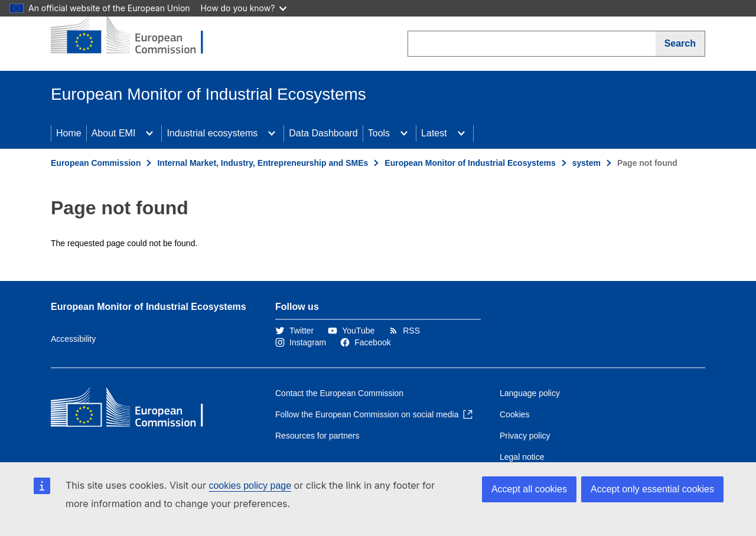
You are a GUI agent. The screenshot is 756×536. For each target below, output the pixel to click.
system (586, 163)
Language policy (530, 393)
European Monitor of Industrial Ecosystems (470, 163)
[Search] (680, 44)
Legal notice (522, 457)
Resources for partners (317, 436)
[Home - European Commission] (136, 35)
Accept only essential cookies (652, 489)
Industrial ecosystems (212, 133)
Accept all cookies (529, 489)
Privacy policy (525, 436)
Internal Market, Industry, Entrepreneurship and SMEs (263, 163)
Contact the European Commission (339, 393)
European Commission (96, 163)
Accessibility (73, 339)
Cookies (515, 414)
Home (69, 133)
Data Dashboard (323, 133)
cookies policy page (250, 486)
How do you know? (244, 8)
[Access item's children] (149, 133)
